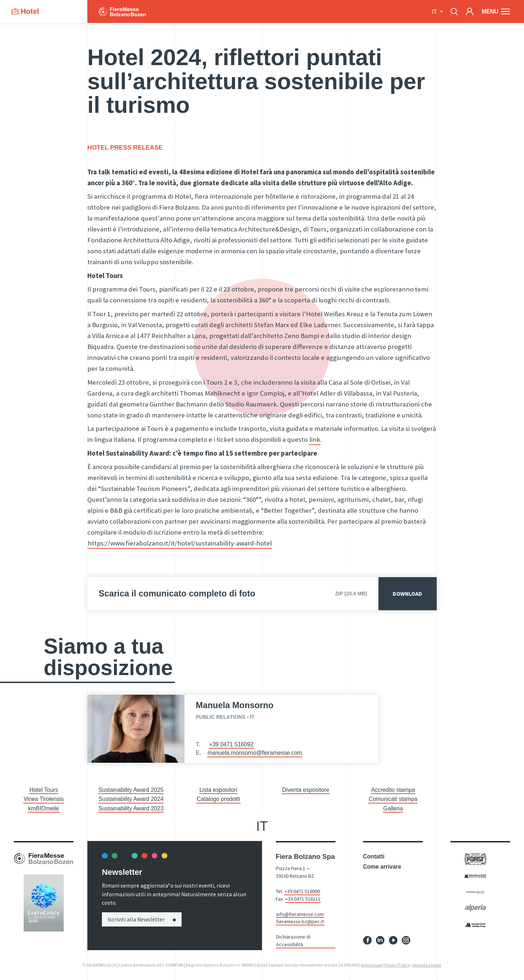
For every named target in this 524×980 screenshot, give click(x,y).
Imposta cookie (427, 965)
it (435, 12)
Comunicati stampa (393, 799)
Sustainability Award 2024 (131, 799)
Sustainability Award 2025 (131, 790)
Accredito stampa (393, 790)
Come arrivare (382, 867)
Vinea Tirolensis (44, 799)
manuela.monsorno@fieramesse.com (255, 753)
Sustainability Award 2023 (131, 808)
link (315, 439)
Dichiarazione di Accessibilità (293, 941)
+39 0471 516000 (302, 891)
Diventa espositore (305, 790)
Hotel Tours (44, 790)
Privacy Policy (397, 965)
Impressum (371, 965)
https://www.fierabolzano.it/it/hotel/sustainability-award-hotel (180, 543)
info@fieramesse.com (300, 914)
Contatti (374, 856)
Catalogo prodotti (218, 799)
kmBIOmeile (43, 808)
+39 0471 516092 (231, 744)
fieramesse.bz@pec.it (300, 921)
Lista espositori (218, 790)
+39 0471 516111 (303, 899)
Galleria (393, 808)
